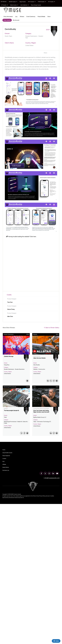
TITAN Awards (42, 2)
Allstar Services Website (39, 358)
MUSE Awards (13, 2)
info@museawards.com (52, 478)
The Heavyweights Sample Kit (11, 411)
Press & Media (41, 17)
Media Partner (6, 467)
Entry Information (8, 17)
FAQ (3, 461)
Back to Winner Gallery (52, 328)
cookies (52, 496)
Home (4, 450)
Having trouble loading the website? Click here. (21, 237)
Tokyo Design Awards (36, 5)
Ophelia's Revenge (9, 356)
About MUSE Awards (7, 453)
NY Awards (52, 2)
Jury (16, 17)
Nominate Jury (6, 470)
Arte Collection (24, 5)
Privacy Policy (42, 496)
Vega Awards (23, 2)
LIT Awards (4, 5)
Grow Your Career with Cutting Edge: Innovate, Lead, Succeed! (41, 411)
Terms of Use (36, 496)
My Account (16, 20)
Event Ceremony (31, 17)
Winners (22, 17)
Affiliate (4, 464)
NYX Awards (32, 2)
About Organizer (6, 456)
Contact (4, 458)
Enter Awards (7, 20)
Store (49, 17)
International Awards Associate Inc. (16, 498)
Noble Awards (14, 5)
